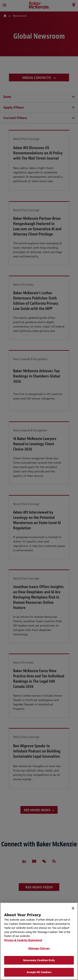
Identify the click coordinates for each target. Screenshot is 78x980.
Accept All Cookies (39, 972)
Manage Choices (39, 948)
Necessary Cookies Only (39, 960)
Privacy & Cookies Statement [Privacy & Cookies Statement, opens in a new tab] (23, 940)
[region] (39, 941)
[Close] (73, 908)
